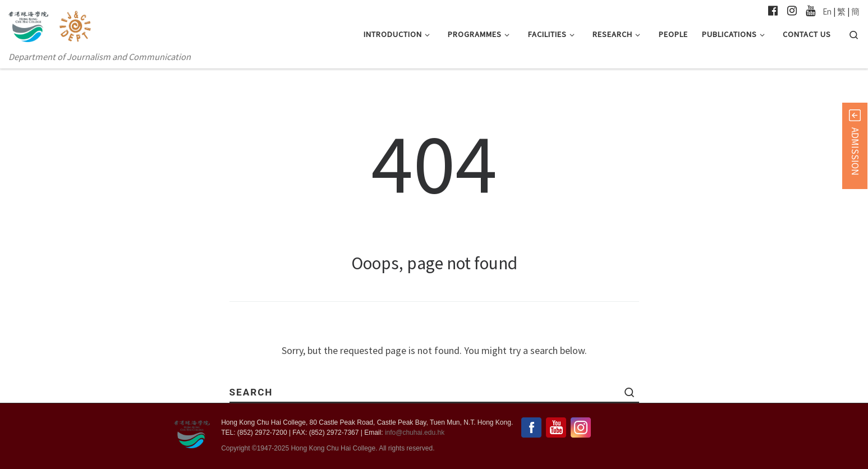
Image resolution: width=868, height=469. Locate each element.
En (827, 12)
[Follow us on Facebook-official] (773, 11)
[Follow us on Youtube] (810, 11)
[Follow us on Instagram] (792, 11)
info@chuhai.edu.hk (415, 433)
